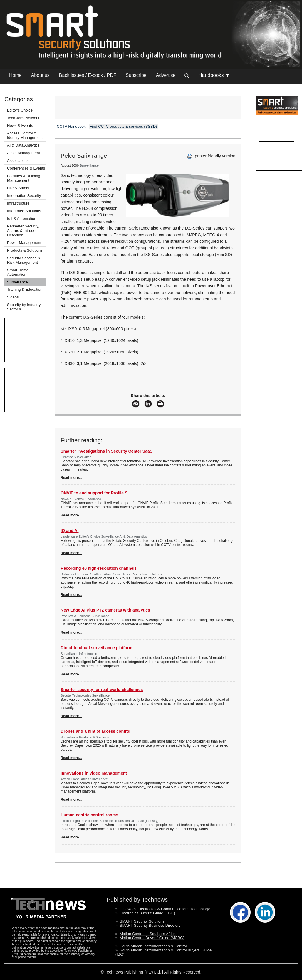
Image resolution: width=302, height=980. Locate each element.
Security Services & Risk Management (24, 260)
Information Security (24, 196)
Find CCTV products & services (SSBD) (123, 126)
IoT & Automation (22, 219)
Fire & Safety (18, 188)
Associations (18, 161)
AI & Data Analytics (23, 145)
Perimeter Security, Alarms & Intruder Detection (23, 231)
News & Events (20, 126)
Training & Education (25, 289)
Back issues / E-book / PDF (88, 75)
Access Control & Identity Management (25, 135)
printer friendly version (211, 156)
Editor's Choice (20, 110)
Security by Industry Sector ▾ (24, 307)
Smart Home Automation (18, 272)
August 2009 (70, 165)
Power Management (24, 243)
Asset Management (24, 153)
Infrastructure (18, 203)
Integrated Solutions (24, 211)
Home (15, 75)
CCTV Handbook (71, 126)
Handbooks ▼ (214, 75)
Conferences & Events (26, 168)
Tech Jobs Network (23, 118)
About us (40, 75)
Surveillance (17, 282)
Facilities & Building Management (24, 178)
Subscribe (136, 75)
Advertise (166, 75)
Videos (13, 297)
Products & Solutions (25, 250)
